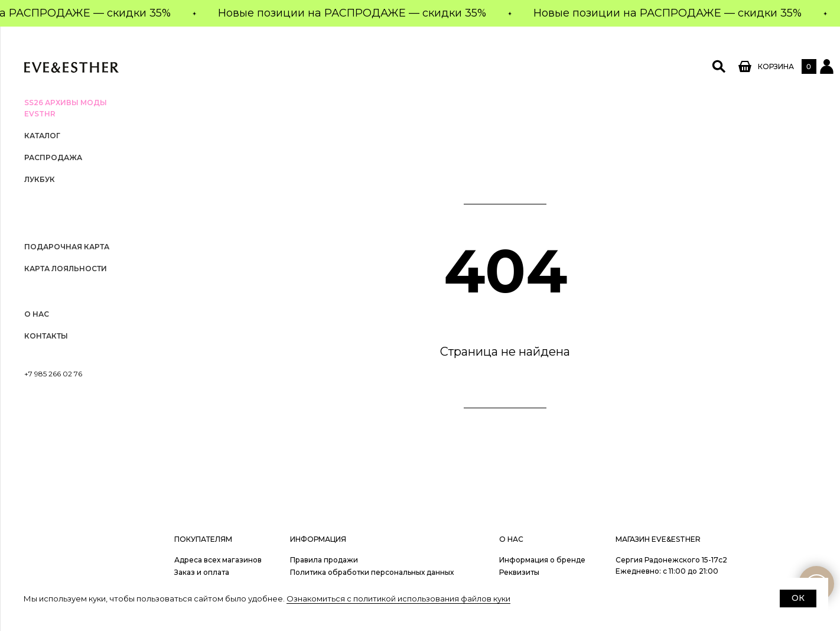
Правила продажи (324, 560)
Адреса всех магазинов (218, 560)
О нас (37, 314)
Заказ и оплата (202, 572)
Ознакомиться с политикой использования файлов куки (398, 599)
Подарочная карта (67, 247)
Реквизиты (519, 572)
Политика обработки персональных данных (372, 572)
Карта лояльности (66, 269)
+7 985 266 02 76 (53, 374)
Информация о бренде (542, 560)
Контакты (46, 336)
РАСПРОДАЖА (53, 157)
